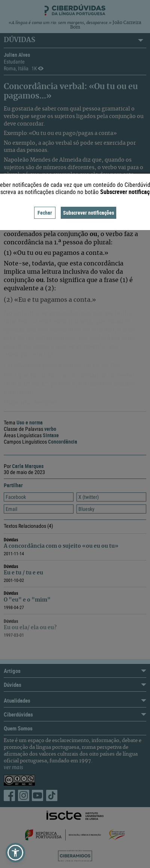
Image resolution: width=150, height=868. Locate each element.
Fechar (45, 213)
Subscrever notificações (88, 213)
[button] (15, 853)
